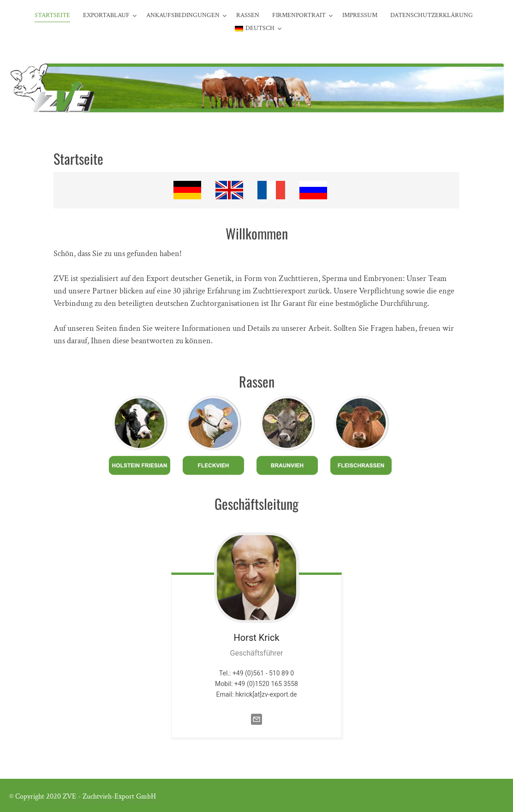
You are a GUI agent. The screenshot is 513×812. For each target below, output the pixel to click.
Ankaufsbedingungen (183, 15)
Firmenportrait (299, 15)
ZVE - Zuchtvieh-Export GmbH (109, 797)
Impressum (360, 15)
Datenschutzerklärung (432, 15)
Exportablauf (106, 15)
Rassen (248, 15)
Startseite (52, 15)
